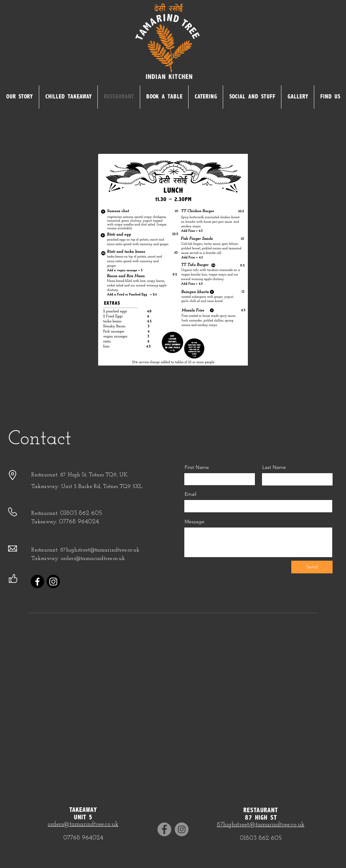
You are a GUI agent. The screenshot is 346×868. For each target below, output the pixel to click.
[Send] (312, 567)
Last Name (274, 467)
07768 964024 (79, 522)
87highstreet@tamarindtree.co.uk (261, 825)
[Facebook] (37, 581)
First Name (197, 467)
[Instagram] (53, 581)
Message (195, 522)
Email (190, 494)
